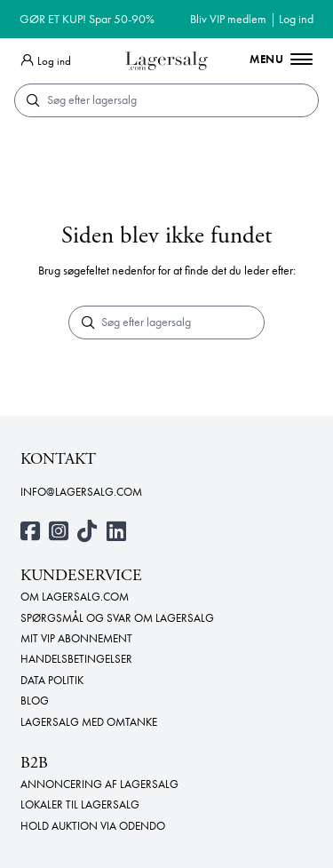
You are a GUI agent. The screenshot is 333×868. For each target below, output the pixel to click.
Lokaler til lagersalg (80, 805)
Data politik (52, 681)
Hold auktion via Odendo (93, 826)
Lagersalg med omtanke (89, 722)
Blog (35, 701)
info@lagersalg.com (81, 492)
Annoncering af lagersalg (99, 784)
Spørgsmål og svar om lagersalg (117, 618)
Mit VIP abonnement (76, 639)
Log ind (296, 19)
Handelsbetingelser (76, 659)
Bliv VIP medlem (228, 19)
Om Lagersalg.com (75, 597)
